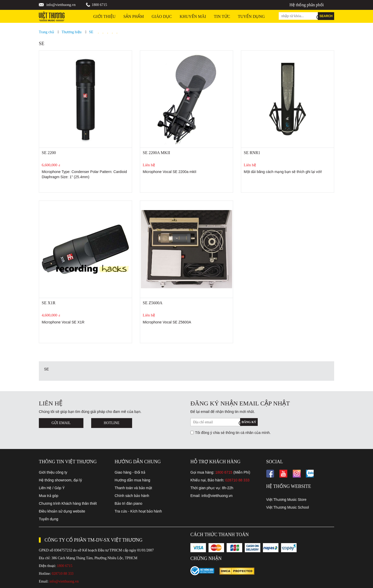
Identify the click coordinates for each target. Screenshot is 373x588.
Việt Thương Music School (288, 507)
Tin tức (222, 16)
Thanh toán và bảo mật (133, 488)
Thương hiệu (72, 32)
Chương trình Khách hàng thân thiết (68, 503)
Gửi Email (61, 423)
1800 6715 (99, 5)
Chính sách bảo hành (132, 496)
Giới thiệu (104, 16)
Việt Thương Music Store (286, 500)
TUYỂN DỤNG (251, 16)
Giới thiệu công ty (53, 472)
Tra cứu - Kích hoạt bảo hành (138, 511)
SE (91, 32)
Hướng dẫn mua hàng (132, 480)
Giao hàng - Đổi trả (130, 472)
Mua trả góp (49, 496)
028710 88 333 (237, 480)
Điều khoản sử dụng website (62, 511)
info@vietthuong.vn (61, 5)
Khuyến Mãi (193, 16)
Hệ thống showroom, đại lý (60, 480)
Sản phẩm (134, 16)
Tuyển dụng (49, 519)
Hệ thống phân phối (307, 5)
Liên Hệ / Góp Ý (52, 488)
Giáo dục (162, 16)
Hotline (112, 423)
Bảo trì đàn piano (129, 503)
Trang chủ (46, 32)
